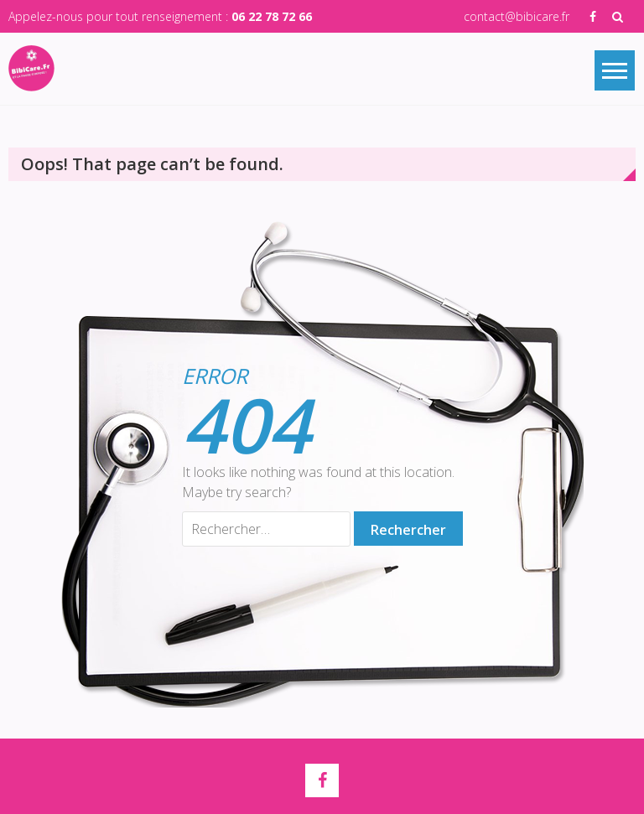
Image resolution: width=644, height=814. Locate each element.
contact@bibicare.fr (517, 16)
